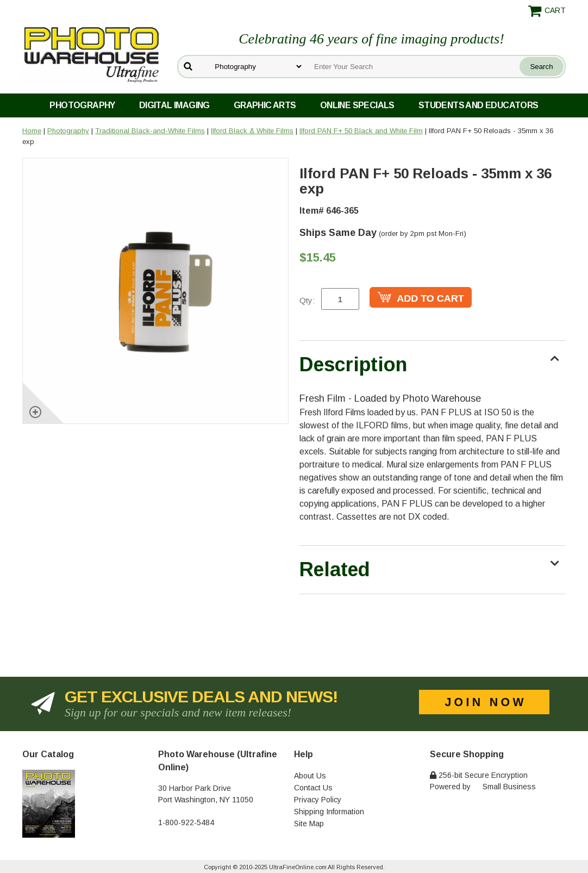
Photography (82, 105)
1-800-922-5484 (186, 822)
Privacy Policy (318, 800)
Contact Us (313, 788)
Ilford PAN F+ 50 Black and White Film (361, 131)
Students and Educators (478, 105)
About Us (310, 776)
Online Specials (357, 105)
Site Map (309, 824)
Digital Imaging (174, 105)
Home (32, 131)
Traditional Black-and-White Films (150, 131)
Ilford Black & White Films (252, 131)
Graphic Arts (265, 105)
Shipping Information (329, 812)
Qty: (307, 300)
